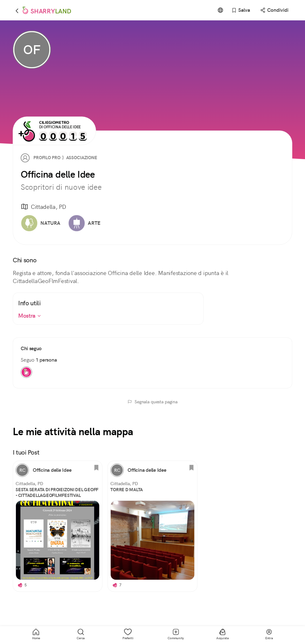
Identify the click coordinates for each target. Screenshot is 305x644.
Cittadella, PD (43, 207)
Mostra (30, 316)
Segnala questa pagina (152, 402)
